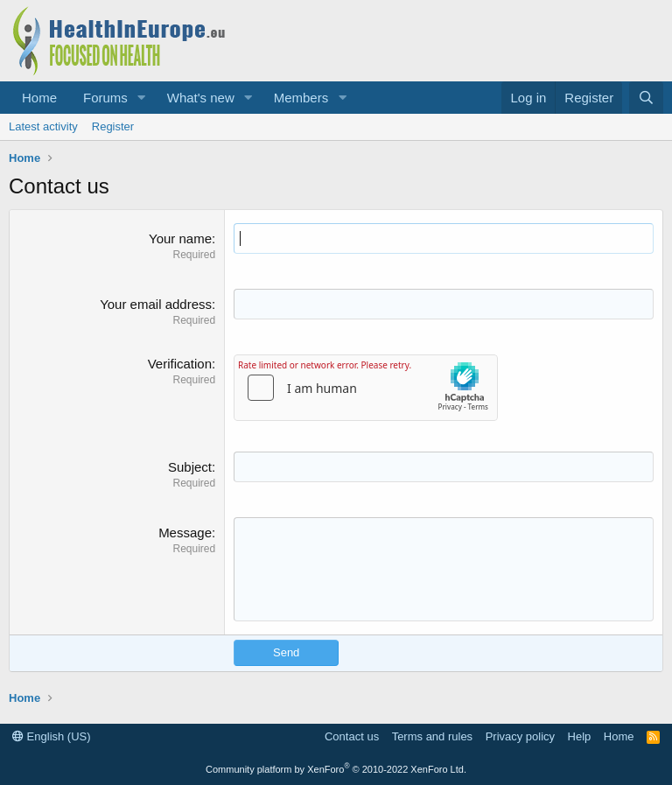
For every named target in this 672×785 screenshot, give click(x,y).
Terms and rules (432, 736)
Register (113, 126)
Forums (105, 98)
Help (580, 736)
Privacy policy (520, 736)
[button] (142, 98)
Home (39, 98)
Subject (190, 467)
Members (301, 98)
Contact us (352, 736)
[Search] (646, 98)
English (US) (52, 736)
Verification (180, 364)
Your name (180, 238)
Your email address (156, 304)
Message (185, 533)
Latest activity (43, 126)
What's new (201, 98)
